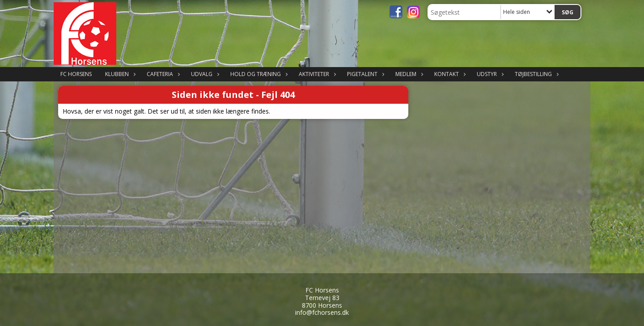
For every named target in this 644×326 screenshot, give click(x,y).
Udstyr (489, 74)
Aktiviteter (316, 74)
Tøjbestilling (536, 74)
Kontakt (449, 74)
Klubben (119, 74)
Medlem (408, 74)
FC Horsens (76, 74)
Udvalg (204, 74)
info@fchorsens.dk (322, 312)
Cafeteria (162, 74)
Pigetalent (364, 74)
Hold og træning (258, 74)
